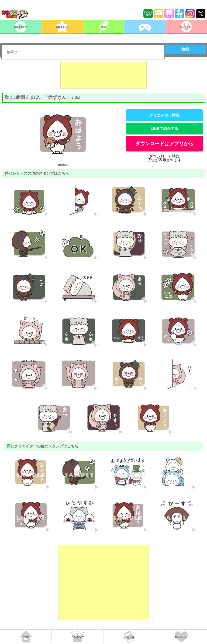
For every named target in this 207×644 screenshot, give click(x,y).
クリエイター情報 (164, 115)
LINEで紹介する (164, 129)
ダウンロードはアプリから (164, 144)
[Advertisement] (103, 75)
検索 (185, 49)
